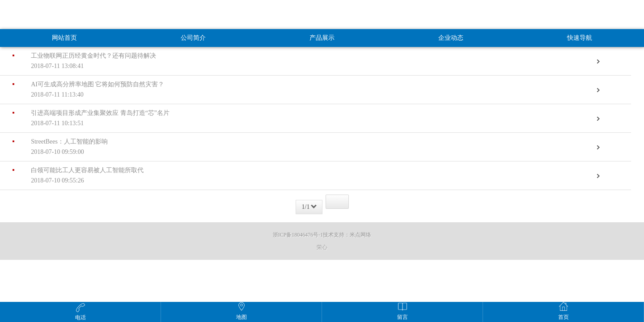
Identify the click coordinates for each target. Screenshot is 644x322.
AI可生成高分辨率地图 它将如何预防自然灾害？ (309, 91)
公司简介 (193, 38)
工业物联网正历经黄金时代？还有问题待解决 (309, 62)
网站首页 (64, 38)
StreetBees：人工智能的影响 (309, 148)
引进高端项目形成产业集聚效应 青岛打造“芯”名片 (309, 119)
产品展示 (322, 38)
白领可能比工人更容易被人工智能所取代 (309, 176)
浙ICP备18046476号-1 (298, 235)
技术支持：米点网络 (347, 235)
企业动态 (451, 38)
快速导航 (580, 38)
